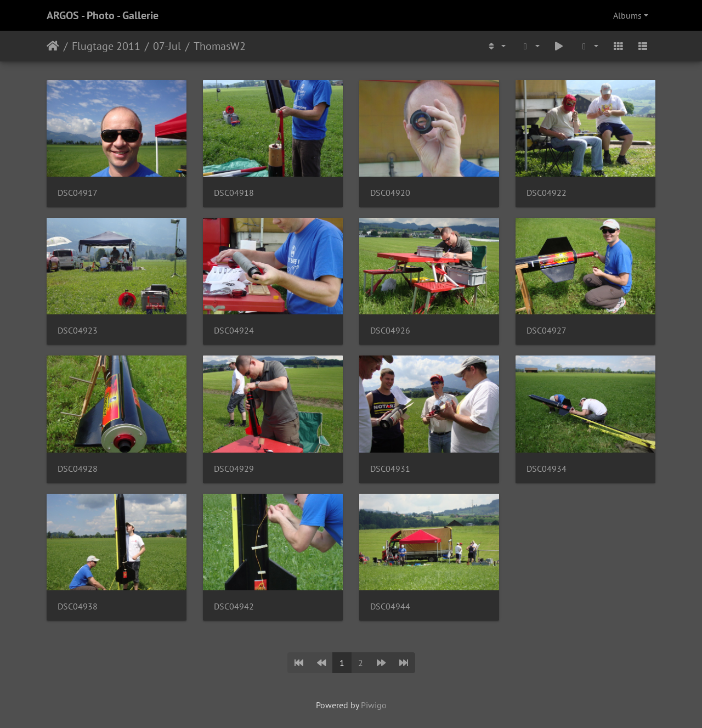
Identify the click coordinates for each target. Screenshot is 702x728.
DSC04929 (234, 469)
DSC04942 (234, 606)
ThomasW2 (220, 46)
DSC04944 (390, 606)
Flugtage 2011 (106, 46)
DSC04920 (390, 193)
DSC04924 (234, 331)
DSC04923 (78, 331)
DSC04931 (390, 469)
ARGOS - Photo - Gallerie (103, 15)
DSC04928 (78, 469)
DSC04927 (547, 331)
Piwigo (374, 705)
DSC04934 (547, 469)
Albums (627, 15)
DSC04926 (390, 331)
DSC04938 (78, 606)
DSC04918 (234, 193)
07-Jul (167, 46)
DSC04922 (547, 193)
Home (53, 46)
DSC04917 (78, 193)
